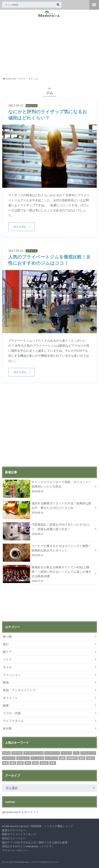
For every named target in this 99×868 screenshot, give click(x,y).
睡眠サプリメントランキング (19, 834)
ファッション (12, 675)
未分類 (7, 728)
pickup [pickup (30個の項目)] (6, 753)
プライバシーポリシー (15, 850)
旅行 (6, 644)
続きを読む (20, 227)
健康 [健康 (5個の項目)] (82, 758)
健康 (6, 705)
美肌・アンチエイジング (19, 690)
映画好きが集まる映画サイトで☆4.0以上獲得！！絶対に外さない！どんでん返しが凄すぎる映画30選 (48, 574)
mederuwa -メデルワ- (28, 862)
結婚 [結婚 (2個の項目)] (20, 763)
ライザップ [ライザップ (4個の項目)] (51, 758)
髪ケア (7, 652)
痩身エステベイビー (14, 830)
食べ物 (7, 636)
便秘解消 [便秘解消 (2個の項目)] (72, 758)
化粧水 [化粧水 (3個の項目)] (90, 758)
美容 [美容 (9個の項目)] (28, 763)
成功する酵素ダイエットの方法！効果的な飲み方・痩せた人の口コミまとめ (48, 508)
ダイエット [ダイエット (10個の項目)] (23, 758)
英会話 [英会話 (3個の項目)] (44, 763)
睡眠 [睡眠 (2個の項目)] (13, 763)
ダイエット (10, 698)
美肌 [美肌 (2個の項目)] (35, 763)
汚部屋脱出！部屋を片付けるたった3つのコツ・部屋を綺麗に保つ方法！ (48, 530)
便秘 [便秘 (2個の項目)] (62, 758)
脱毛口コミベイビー (14, 838)
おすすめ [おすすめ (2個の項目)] (17, 753)
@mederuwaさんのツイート (21, 812)
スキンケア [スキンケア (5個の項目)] (9, 758)
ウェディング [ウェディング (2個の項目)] (52, 753)
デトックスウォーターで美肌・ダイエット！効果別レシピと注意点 (48, 487)
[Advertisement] (49, 47)
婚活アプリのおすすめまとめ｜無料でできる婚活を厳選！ (36, 842)
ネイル (7, 667)
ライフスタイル (13, 721)
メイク (7, 659)
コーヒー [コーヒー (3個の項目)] (66, 753)
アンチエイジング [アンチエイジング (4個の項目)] (33, 753)
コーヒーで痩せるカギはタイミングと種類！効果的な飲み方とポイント (48, 551)
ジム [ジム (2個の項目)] (76, 753)
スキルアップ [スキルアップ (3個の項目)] (88, 753)
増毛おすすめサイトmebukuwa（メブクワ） (28, 846)
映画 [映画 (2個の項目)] (5, 763)
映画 (6, 682)
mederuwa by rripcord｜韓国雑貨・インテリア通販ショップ (37, 826)
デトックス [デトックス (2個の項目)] (37, 758)
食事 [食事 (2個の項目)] (53, 763)
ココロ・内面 (12, 713)
